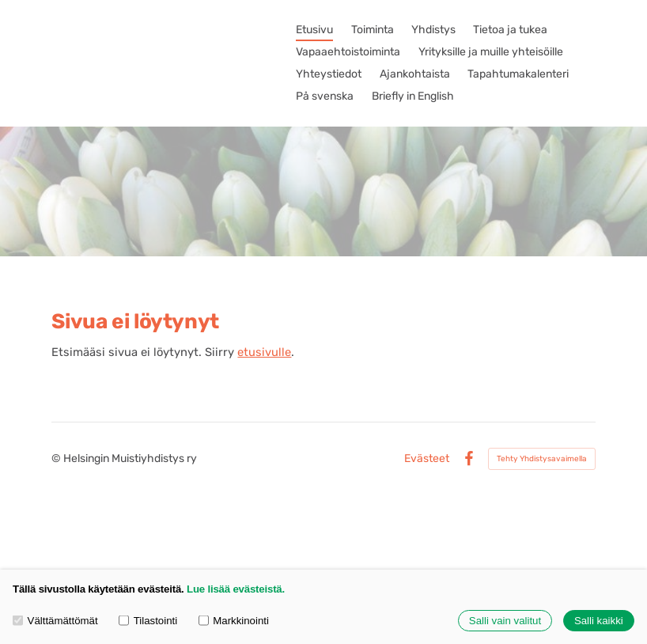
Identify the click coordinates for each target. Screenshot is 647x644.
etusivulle (264, 352)
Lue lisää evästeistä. (236, 589)
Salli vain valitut (505, 621)
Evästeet (427, 459)
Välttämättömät (55, 621)
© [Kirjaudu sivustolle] (57, 458)
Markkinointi (234, 621)
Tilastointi (148, 621)
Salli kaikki (599, 621)
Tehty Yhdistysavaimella (542, 459)
